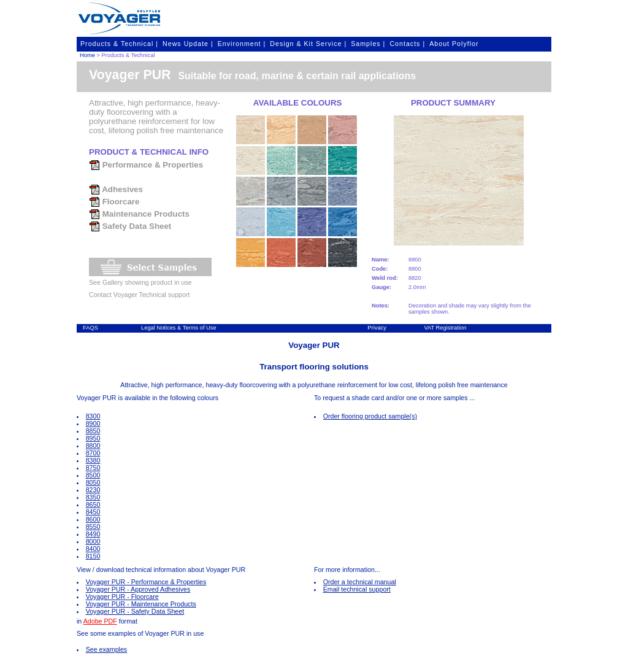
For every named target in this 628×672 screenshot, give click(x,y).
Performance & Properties (146, 165)
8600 (93, 519)
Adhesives (116, 189)
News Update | (188, 44)
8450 (93, 512)
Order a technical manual (360, 582)
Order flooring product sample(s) (370, 416)
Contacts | (407, 44)
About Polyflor (454, 44)
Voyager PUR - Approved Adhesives (138, 589)
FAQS (90, 328)
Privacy (377, 328)
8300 (93, 416)
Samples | (368, 44)
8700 (93, 453)
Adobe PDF (100, 621)
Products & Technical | (119, 44)
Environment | (242, 44)
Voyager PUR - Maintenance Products (141, 604)
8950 (93, 438)
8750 (93, 468)
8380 (93, 460)
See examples (107, 649)
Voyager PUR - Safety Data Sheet (135, 611)
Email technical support (357, 589)
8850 (93, 431)
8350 (93, 497)
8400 (93, 549)
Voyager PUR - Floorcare (122, 597)
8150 (93, 556)
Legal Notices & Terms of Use (179, 328)
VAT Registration (445, 328)
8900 (93, 423)
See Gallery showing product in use (140, 282)
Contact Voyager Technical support (139, 295)
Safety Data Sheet (130, 226)
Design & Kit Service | (308, 44)
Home (87, 55)
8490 (93, 534)
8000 (93, 541)
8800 (93, 446)
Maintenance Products (139, 214)
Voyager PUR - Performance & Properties (146, 582)
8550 (93, 527)
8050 (93, 482)
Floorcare (114, 202)
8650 (93, 504)
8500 (93, 475)
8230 (93, 490)
